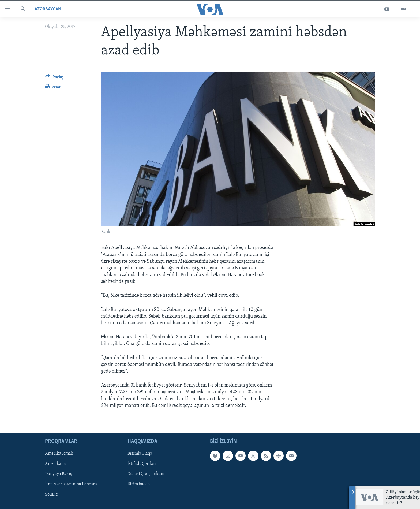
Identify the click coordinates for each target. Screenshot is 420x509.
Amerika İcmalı (59, 454)
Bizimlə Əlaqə (140, 454)
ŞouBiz (51, 494)
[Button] (55, 78)
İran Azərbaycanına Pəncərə (71, 484)
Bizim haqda (139, 484)
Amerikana (55, 464)
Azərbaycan (48, 9)
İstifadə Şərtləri (142, 464)
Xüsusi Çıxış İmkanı (146, 474)
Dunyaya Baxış (59, 474)
